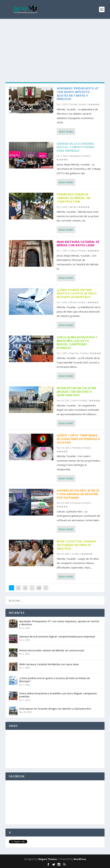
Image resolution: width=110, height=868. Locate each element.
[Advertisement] (55, 45)
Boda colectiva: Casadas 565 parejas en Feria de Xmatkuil (77, 545)
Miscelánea (75, 156)
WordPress (80, 859)
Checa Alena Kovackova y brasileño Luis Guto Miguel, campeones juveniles (77, 343)
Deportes (74, 353)
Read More (66, 132)
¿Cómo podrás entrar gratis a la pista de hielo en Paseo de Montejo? (77, 294)
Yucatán (82, 104)
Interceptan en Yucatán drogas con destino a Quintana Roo (76, 392)
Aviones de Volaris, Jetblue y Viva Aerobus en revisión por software (78, 494)
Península (76, 448)
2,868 (39, 590)
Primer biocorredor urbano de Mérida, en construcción (74, 198)
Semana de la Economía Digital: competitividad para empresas (76, 147)
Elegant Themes (48, 859)
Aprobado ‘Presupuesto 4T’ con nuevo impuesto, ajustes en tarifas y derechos (78, 94)
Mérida (73, 207)
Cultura (73, 251)
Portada (74, 104)
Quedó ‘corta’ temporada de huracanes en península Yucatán (78, 439)
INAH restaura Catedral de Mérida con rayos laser (78, 244)
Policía (75, 401)
